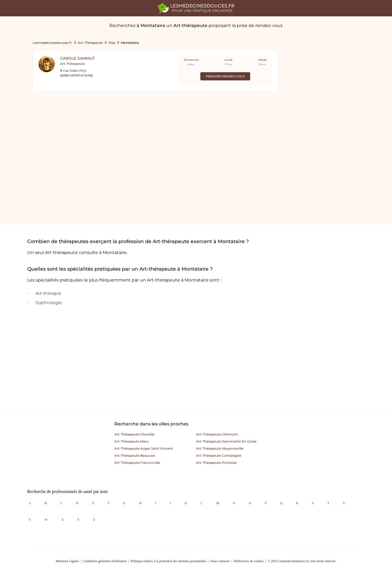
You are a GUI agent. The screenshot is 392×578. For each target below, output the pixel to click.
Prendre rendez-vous (225, 76)
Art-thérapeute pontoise (216, 463)
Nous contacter (220, 561)
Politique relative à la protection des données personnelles (168, 561)
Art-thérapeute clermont (217, 434)
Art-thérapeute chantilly (134, 434)
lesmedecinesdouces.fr (53, 43)
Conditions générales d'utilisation (105, 561)
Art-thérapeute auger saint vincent (144, 448)
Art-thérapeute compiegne (219, 456)
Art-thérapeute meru (131, 441)
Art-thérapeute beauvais (135, 456)
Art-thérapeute (90, 43)
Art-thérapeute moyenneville (220, 448)
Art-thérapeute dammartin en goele (226, 441)
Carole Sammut (77, 58)
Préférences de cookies (249, 561)
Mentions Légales (68, 561)
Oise (112, 43)
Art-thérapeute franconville (137, 463)
